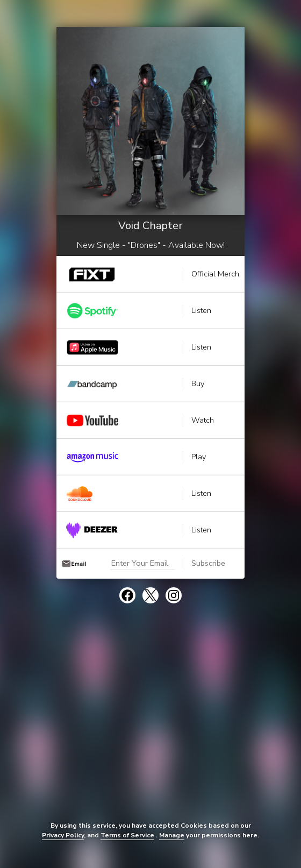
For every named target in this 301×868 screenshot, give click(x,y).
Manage (172, 835)
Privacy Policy (63, 835)
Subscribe (208, 563)
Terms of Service (127, 835)
